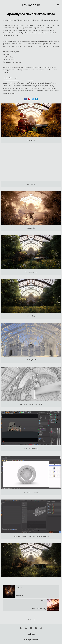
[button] (31, 620)
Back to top (32, 634)
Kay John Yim (31, 5)
